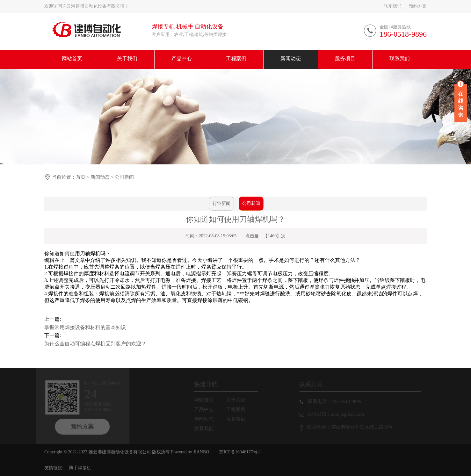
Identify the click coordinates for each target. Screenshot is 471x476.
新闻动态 (100, 177)
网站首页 (206, 400)
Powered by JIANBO (189, 452)
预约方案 (418, 6)
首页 (81, 177)
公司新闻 (124, 177)
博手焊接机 (80, 468)
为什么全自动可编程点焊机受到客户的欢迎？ (95, 344)
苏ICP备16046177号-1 (240, 452)
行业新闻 (221, 203)
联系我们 (393, 6)
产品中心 (206, 409)
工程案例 (238, 409)
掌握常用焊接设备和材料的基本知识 (85, 327)
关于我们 (238, 400)
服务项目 (238, 419)
